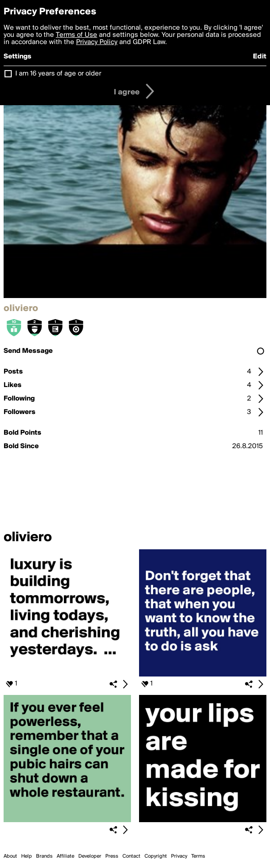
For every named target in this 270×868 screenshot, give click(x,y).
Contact (131, 856)
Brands (44, 856)
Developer (90, 856)
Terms (198, 856)
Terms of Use (76, 35)
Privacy (179, 856)
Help (27, 856)
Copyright (156, 856)
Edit (260, 57)
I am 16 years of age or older (58, 74)
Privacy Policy (97, 42)
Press (112, 856)
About (10, 856)
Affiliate (65, 856)
